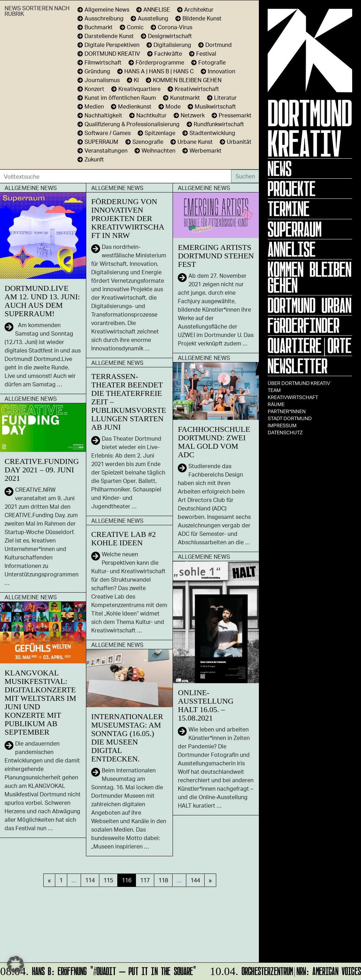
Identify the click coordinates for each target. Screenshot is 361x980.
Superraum (295, 229)
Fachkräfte (168, 53)
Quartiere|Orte (310, 345)
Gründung (97, 71)
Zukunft (94, 159)
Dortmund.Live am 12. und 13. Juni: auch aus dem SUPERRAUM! (42, 301)
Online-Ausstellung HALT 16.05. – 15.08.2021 (206, 705)
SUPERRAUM (101, 142)
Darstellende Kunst (109, 36)
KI (136, 80)
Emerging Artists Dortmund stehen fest (216, 256)
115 (108, 880)
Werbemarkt (206, 150)
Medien (94, 106)
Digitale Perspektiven (112, 45)
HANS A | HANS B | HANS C (159, 71)
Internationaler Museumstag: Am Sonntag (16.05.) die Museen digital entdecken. (127, 738)
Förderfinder (304, 325)
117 (145, 880)
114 (90, 880)
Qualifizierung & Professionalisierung (132, 124)
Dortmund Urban (310, 305)
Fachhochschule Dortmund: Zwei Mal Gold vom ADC (214, 442)
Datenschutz (285, 432)
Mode (173, 106)
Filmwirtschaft (103, 62)
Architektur (199, 9)
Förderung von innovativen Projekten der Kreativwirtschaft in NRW (128, 218)
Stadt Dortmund (290, 418)
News (280, 169)
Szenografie (148, 142)
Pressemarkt (235, 115)
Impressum (282, 425)
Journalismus (102, 80)
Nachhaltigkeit (103, 115)
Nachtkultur (151, 115)
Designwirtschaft (170, 36)
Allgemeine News (107, 9)
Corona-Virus (175, 27)
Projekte (292, 189)
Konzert (94, 89)
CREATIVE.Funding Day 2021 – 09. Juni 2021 (42, 470)
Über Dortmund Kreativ (299, 383)
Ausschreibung (104, 18)
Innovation (222, 71)
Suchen (245, 176)
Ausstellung (153, 18)
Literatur (225, 97)
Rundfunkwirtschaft (219, 124)
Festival (206, 53)
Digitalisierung (172, 45)
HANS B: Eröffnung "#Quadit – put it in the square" (99, 970)
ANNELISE (292, 249)
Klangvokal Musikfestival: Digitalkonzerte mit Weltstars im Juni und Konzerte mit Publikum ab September (40, 702)
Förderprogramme (160, 62)
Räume (276, 404)
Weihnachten (158, 150)
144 (195, 880)
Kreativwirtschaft (293, 397)
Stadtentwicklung (212, 133)
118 (163, 880)
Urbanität (239, 142)
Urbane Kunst (195, 142)
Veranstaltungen (106, 150)
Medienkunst (135, 106)
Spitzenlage (160, 133)
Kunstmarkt (185, 97)
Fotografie (212, 62)
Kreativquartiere (139, 89)
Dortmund (219, 45)
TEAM (274, 390)
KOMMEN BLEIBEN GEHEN (310, 277)
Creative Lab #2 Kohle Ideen (123, 538)
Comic (135, 27)
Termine (289, 209)
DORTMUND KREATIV (112, 53)
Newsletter (298, 366)
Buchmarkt (99, 27)
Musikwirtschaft (215, 106)
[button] (15, 964)
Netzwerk (193, 115)
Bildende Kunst (202, 18)
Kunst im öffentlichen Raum (120, 97)
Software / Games (108, 133)
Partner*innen (287, 411)
